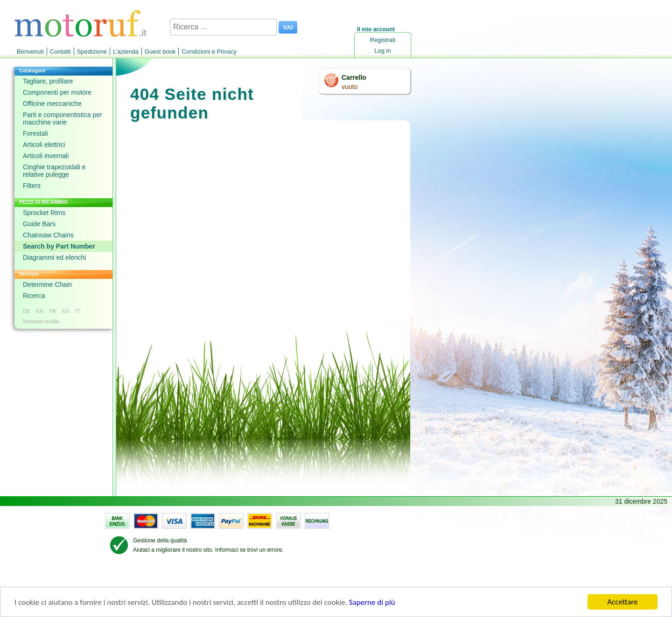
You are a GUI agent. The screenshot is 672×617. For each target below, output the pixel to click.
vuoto (350, 87)
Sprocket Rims (44, 213)
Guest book (160, 52)
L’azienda (126, 52)
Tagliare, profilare (48, 81)
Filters (32, 186)
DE (26, 311)
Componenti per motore (57, 92)
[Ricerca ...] (223, 27)
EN (39, 311)
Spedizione (92, 52)
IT (77, 311)
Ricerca (34, 296)
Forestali (35, 133)
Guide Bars (39, 224)
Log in (382, 51)
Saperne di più (372, 603)
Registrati (383, 40)
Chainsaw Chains (48, 235)
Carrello (354, 77)
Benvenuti (30, 52)
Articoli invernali (46, 156)
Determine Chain (47, 284)
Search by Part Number (59, 246)
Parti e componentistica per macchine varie (63, 118)
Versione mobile (41, 321)
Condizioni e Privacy (209, 52)
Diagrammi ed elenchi (54, 257)
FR (53, 311)
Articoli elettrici (44, 145)
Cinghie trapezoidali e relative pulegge (54, 171)
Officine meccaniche (52, 104)
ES (66, 311)
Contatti (60, 52)
